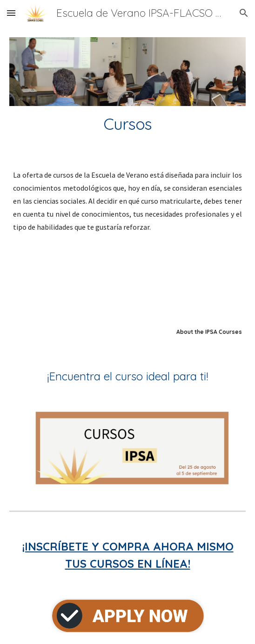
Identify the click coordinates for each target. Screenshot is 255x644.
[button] (11, 13)
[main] (127, 124)
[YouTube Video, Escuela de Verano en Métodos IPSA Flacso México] (127, 291)
